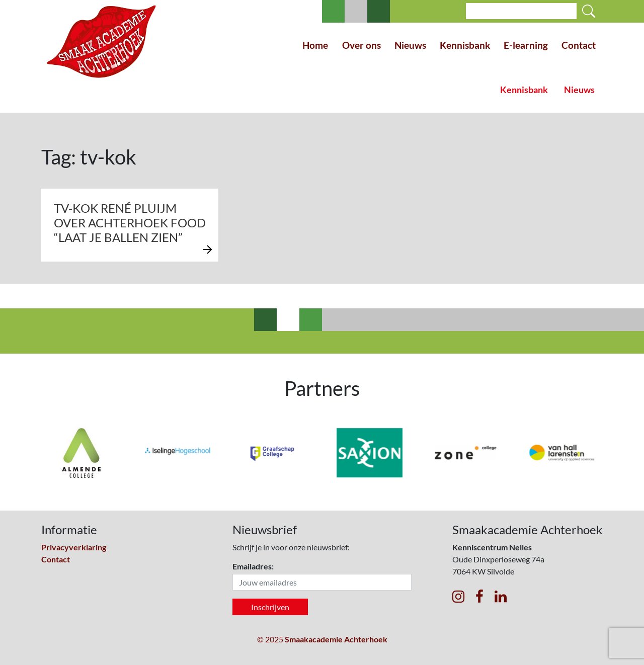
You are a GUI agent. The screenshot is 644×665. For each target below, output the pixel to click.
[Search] (521, 11)
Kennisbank (465, 45)
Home (315, 45)
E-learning (526, 45)
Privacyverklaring (74, 547)
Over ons (361, 45)
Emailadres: (253, 566)
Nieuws (410, 45)
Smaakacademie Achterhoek (336, 639)
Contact (579, 45)
